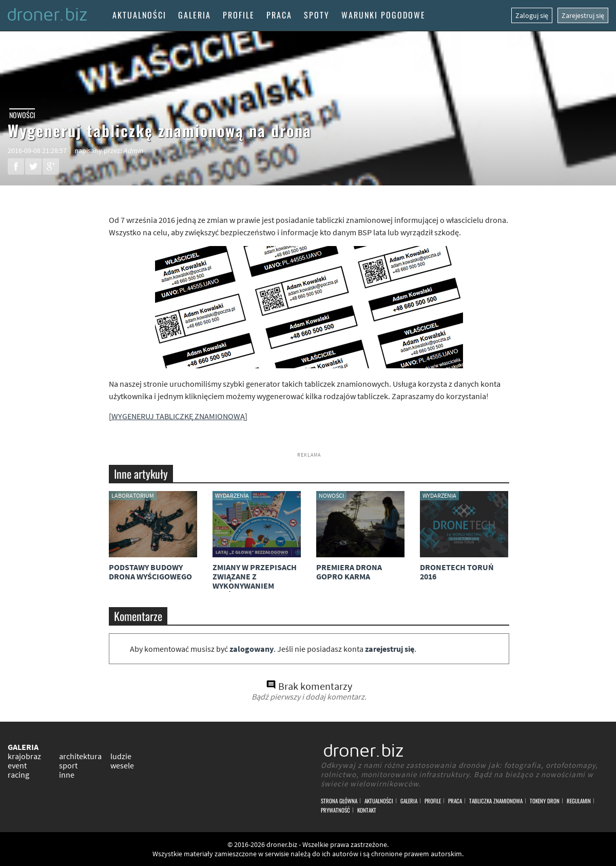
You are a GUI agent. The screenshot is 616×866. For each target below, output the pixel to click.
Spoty (317, 15)
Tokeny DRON (545, 801)
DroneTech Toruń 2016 (457, 572)
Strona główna (339, 801)
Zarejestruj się (583, 15)
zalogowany (252, 649)
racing (18, 775)
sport (68, 765)
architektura (80, 756)
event (17, 765)
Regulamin (579, 801)
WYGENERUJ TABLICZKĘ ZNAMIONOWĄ (178, 416)
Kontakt (367, 810)
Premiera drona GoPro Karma (349, 572)
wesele (122, 765)
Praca (279, 15)
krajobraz (24, 756)
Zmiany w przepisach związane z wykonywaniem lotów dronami (255, 581)
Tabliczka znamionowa (496, 801)
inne (67, 775)
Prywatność (335, 810)
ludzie (121, 756)
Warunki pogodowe (383, 15)
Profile (239, 15)
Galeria (195, 15)
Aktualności (139, 15)
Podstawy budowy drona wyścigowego (150, 572)
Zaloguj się (532, 15)
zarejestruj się (390, 649)
